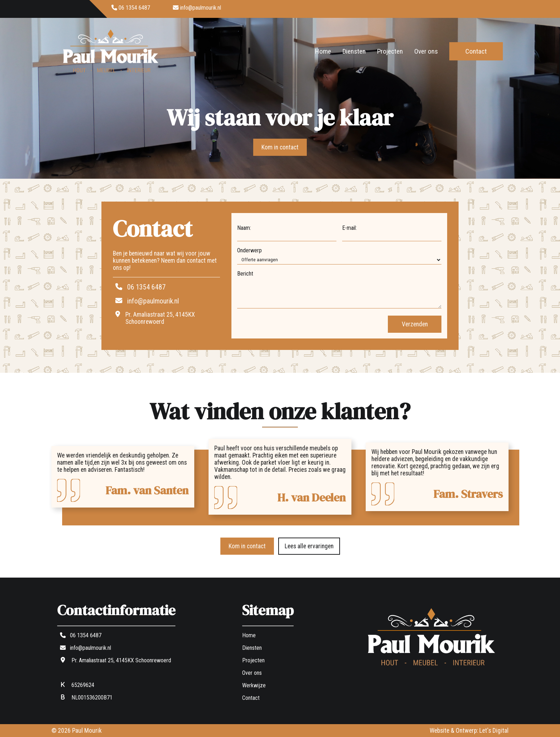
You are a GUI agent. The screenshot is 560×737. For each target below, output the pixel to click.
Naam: (244, 228)
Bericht (245, 274)
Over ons (426, 51)
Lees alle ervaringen (309, 546)
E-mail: (349, 228)
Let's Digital (494, 731)
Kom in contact (280, 147)
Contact (476, 51)
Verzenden (415, 324)
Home (323, 51)
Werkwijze (254, 685)
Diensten (354, 51)
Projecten (390, 51)
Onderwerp (249, 250)
